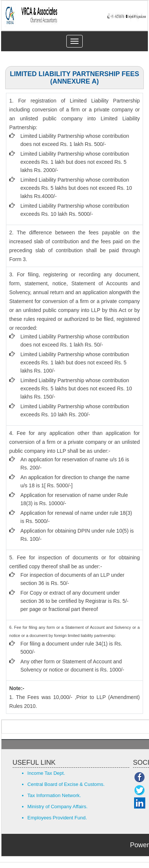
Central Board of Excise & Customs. (66, 784)
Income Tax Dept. (46, 773)
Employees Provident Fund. (57, 818)
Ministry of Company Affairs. (58, 807)
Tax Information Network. (54, 795)
